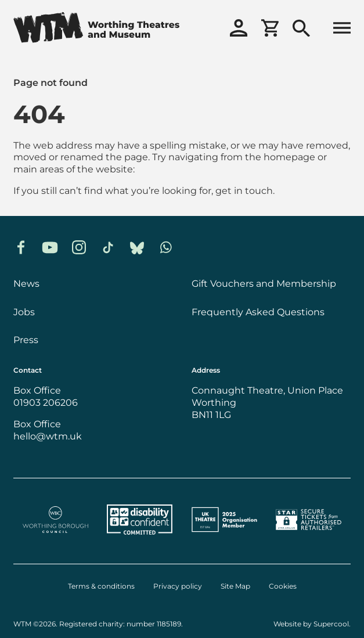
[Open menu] (342, 29)
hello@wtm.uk (48, 436)
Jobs (24, 312)
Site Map (235, 586)
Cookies (283, 586)
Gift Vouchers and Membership (264, 283)
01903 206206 (46, 402)
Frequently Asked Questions (258, 312)
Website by (311, 624)
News (26, 283)
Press (26, 340)
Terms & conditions (101, 586)
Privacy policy (178, 586)
